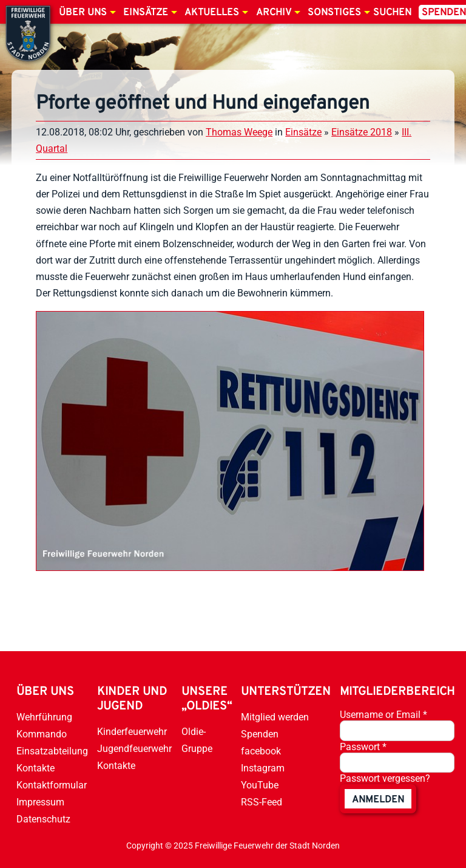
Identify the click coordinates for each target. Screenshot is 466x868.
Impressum (40, 802)
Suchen (392, 13)
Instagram (263, 768)
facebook (261, 751)
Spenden (260, 734)
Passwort (363, 747)
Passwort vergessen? (385, 778)
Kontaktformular (52, 785)
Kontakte (35, 768)
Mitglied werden (275, 717)
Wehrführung (44, 717)
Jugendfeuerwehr (134, 749)
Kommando (42, 734)
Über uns (83, 13)
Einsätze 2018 (362, 132)
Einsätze (146, 13)
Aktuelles (212, 13)
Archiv (274, 13)
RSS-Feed (262, 802)
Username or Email (383, 715)
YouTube (260, 785)
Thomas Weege (239, 132)
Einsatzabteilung (52, 751)
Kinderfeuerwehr (132, 732)
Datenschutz (43, 819)
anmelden (378, 800)
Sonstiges (334, 13)
